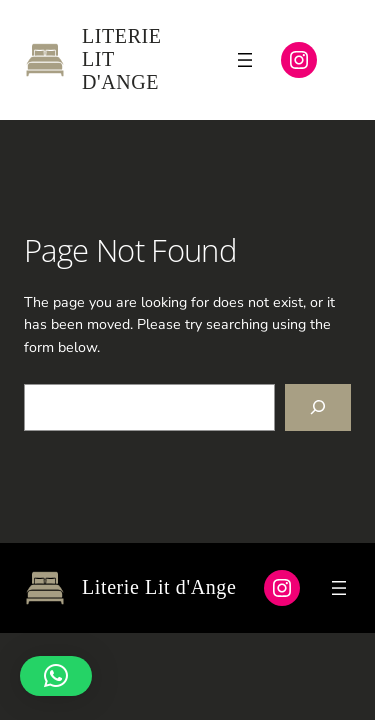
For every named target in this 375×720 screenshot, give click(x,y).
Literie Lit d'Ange (159, 587)
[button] (56, 676)
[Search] (318, 407)
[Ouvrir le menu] (245, 60)
